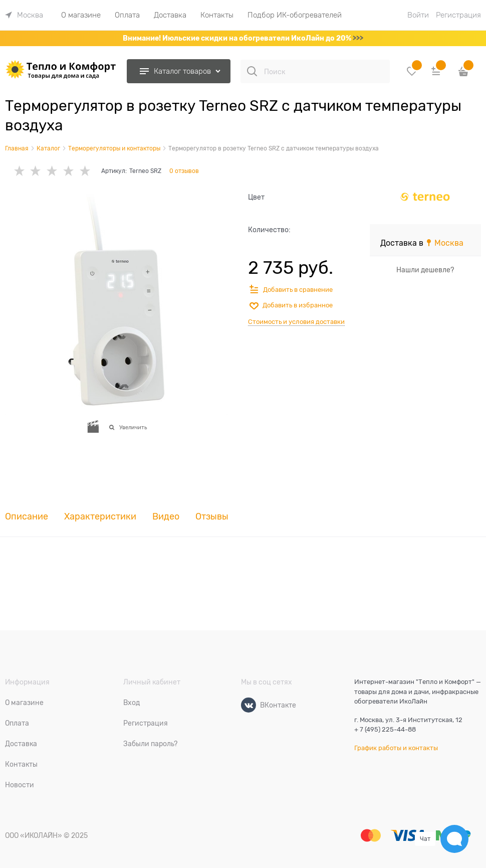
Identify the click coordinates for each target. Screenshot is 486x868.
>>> (358, 38)
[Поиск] (252, 71)
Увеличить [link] (133, 427)
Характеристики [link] (100, 517)
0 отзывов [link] (184, 171)
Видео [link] (166, 517)
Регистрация (458, 15)
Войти (418, 15)
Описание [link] (27, 517)
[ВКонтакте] (249, 705)
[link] (24, 15)
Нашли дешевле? (425, 270)
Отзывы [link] (212, 517)
